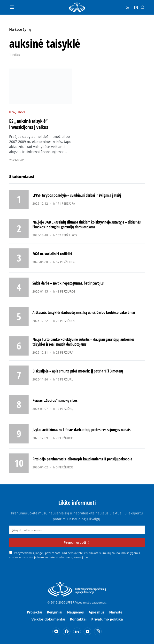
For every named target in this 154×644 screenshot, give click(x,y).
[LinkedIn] (77, 631)
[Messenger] (56, 631)
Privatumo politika (107, 619)
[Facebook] (67, 631)
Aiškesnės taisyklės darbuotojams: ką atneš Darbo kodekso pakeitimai (84, 312)
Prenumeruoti (75, 542)
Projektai (35, 612)
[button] (12, 7)
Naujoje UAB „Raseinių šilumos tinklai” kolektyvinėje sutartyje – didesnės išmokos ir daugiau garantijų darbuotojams (86, 225)
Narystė (116, 612)
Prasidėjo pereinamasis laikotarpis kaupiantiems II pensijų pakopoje (82, 459)
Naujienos (17, 112)
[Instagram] (98, 631)
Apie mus (96, 612)
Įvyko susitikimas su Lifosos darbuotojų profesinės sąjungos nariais (81, 430)
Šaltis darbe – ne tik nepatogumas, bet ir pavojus (68, 283)
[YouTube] (87, 631)
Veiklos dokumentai (48, 619)
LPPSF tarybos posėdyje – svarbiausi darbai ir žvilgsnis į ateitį (77, 195)
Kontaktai (78, 619)
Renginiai (55, 612)
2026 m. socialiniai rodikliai (52, 254)
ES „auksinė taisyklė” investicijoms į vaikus (29, 124)
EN (136, 7)
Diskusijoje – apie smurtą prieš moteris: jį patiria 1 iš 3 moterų (78, 371)
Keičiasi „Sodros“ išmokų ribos (55, 400)
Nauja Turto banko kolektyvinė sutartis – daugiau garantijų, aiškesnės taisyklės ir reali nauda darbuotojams (83, 342)
